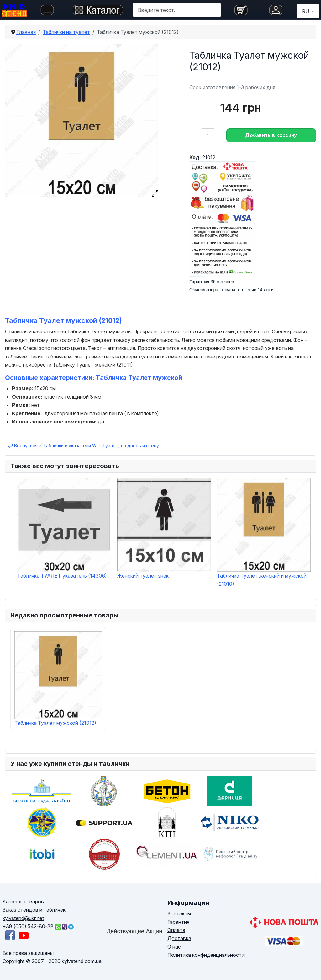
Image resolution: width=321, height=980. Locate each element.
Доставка (179, 938)
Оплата (176, 930)
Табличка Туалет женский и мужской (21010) (262, 580)
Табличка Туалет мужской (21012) (55, 723)
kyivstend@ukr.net (23, 918)
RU (306, 11)
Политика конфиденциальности (206, 955)
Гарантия (178, 922)
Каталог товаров (23, 902)
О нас (174, 947)
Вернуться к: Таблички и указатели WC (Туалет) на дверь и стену (83, 446)
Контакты (179, 913)
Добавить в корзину (271, 135)
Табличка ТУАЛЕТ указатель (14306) (62, 576)
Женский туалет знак (143, 576)
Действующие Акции (134, 931)
